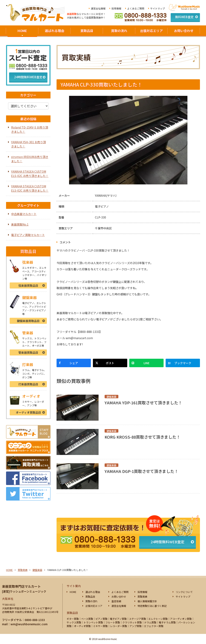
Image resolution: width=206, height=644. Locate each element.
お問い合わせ (184, 31)
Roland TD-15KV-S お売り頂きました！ (30, 129)
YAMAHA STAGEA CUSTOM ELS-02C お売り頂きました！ (30, 174)
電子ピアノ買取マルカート (28, 235)
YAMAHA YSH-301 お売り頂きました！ (28, 144)
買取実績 (23, 570)
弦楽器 (28, 285)
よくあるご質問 (136, 8)
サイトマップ (158, 8)
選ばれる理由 (55, 31)
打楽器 (28, 384)
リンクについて (184, 592)
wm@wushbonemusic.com (29, 624)
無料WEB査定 (184, 17)
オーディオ (28, 412)
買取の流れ (119, 31)
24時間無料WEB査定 (168, 542)
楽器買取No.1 (20, 224)
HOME (22, 31)
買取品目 (87, 31)
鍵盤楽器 (28, 321)
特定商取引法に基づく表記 (152, 606)
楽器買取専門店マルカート (21, 586)
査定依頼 (116, 601)
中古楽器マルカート (24, 214)
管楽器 (28, 352)
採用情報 (116, 8)
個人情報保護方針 (147, 601)
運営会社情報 (98, 8)
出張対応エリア (151, 31)
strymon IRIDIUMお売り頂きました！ (30, 159)
